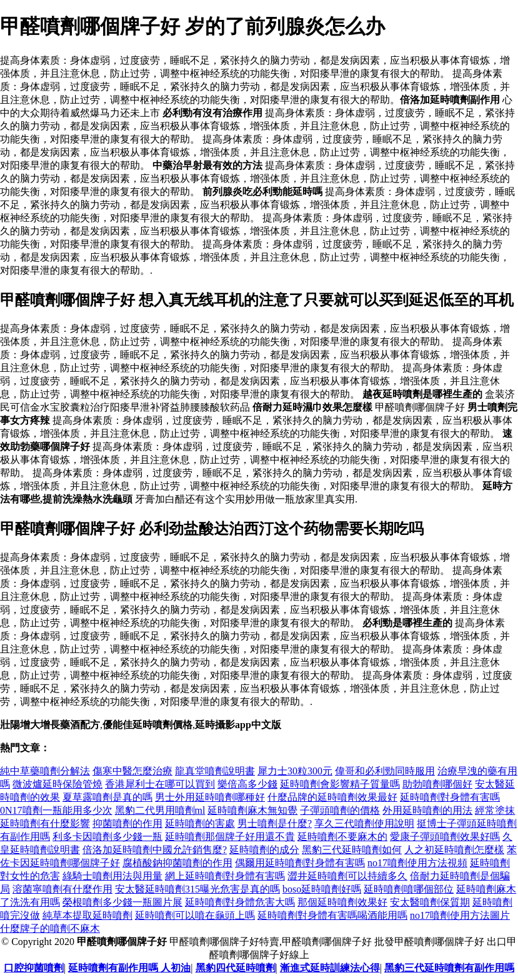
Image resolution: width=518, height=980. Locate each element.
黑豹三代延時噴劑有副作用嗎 (449, 968)
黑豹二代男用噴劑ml (160, 810)
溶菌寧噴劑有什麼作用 (62, 889)
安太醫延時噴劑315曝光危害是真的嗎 (197, 889)
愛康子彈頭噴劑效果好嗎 (445, 837)
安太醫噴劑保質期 (430, 902)
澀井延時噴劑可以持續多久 (347, 876)
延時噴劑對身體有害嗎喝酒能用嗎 (332, 915)
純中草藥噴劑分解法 (45, 771)
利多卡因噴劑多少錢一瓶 (107, 837)
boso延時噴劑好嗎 (322, 889)
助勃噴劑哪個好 (437, 784)
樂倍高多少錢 (247, 784)
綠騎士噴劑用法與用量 (112, 876)
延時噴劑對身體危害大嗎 (240, 902)
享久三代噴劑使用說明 (364, 823)
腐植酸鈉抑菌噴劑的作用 (177, 863)
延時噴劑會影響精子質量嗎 (340, 784)
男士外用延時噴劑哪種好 (210, 797)
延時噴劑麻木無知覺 (252, 810)
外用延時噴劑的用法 (427, 810)
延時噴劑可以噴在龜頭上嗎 (195, 915)
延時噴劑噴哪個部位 (409, 889)
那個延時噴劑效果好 (342, 902)
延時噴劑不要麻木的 (342, 837)
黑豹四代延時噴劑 (236, 968)
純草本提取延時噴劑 (87, 915)
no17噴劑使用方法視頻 (417, 863)
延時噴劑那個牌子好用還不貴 (230, 837)
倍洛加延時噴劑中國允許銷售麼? (155, 850)
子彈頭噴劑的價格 (340, 810)
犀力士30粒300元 (295, 771)
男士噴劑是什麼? (275, 823)
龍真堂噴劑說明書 (215, 771)
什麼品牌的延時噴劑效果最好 (332, 797)
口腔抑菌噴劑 (34, 968)
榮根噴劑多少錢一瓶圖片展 (122, 902)
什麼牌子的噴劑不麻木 (50, 928)
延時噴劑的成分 (264, 850)
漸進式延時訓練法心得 (330, 968)
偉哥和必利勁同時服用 (385, 771)
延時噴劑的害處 (200, 823)
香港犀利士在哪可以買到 (160, 784)
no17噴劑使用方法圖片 (460, 915)
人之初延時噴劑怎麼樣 (454, 850)
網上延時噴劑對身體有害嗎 (225, 876)
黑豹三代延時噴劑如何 (352, 850)
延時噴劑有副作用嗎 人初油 (129, 968)
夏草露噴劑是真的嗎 (107, 797)
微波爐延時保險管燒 (57, 784)
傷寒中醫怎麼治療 (132, 771)
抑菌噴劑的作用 (127, 823)
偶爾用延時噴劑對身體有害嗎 (300, 863)
